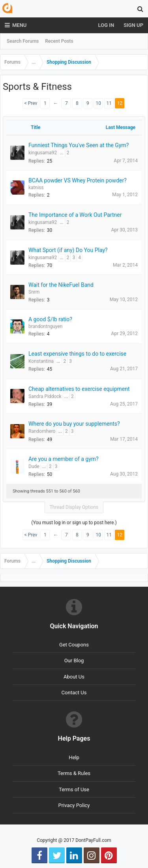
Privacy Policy (74, 805)
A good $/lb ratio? (50, 319)
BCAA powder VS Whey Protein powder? (78, 180)
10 (99, 103)
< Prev (31, 103)
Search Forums (23, 41)
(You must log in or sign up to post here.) (74, 523)
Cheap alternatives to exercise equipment (79, 389)
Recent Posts (59, 41)
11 (109, 103)
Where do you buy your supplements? (74, 424)
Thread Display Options (74, 507)
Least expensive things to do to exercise (77, 354)
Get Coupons (74, 645)
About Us (74, 677)
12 (120, 103)
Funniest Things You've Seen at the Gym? (79, 145)
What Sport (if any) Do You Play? (68, 250)
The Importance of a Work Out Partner (75, 215)
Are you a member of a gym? (64, 459)
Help (74, 757)
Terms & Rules (74, 773)
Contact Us (74, 693)
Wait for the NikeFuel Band (61, 285)
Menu (16, 25)
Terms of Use (74, 789)
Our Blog (74, 660)
